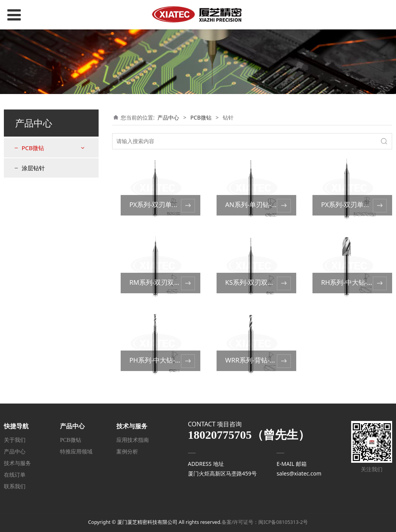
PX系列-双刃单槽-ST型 (353, 204)
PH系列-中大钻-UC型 (160, 360)
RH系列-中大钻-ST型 (351, 282)
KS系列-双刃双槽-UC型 (258, 282)
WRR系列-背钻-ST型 (254, 360)
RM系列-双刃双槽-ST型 (163, 282)
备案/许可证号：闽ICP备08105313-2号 (265, 522)
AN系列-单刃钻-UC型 (256, 204)
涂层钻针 (33, 168)
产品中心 (168, 117)
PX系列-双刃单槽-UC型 (162, 204)
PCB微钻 (33, 148)
